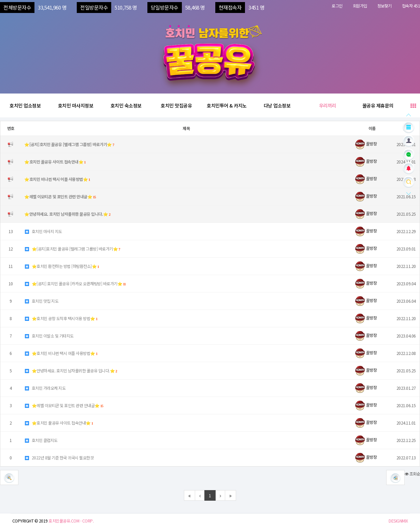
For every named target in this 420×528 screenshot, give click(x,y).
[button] (395, 477)
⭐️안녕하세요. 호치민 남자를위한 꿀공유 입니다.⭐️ (71, 370)
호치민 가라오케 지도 (45, 388)
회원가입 (360, 6)
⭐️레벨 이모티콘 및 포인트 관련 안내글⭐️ (64, 405)
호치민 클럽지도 (41, 440)
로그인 (337, 6)
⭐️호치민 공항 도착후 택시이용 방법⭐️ (61, 318)
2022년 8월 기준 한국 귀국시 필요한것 (59, 458)
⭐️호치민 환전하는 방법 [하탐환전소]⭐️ (62, 266)
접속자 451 (411, 6)
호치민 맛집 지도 (41, 301)
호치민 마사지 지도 (43, 231)
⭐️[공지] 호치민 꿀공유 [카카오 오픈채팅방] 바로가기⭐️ (75, 283)
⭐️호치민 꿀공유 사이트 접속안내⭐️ (59, 423)
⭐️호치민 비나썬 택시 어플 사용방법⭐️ (61, 353)
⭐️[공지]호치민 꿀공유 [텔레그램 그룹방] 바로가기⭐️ (72, 249)
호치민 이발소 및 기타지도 (49, 336)
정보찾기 (385, 6)
